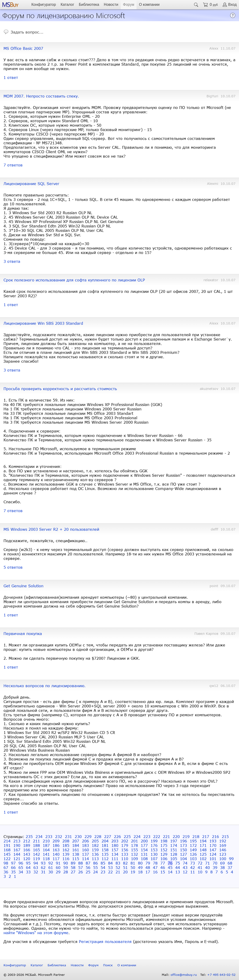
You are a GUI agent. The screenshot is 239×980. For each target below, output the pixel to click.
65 (21, 867)
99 (231, 859)
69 (222, 863)
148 (203, 850)
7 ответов (13, 165)
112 (105, 859)
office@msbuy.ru (184, 975)
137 (85, 854)
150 (183, 850)
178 (134, 845)
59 (66, 867)
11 (193, 872)
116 (66, 859)
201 (134, 841)
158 (105, 850)
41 (200, 867)
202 (125, 841)
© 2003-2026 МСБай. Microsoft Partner (34, 975)
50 (133, 867)
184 (76, 845)
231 (68, 836)
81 (133, 863)
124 (213, 854)
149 (193, 850)
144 (17, 854)
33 (28, 872)
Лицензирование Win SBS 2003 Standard (43, 323)
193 (213, 841)
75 (178, 863)
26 (81, 872)
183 (85, 845)
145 (7, 854)
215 (225, 836)
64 (28, 867)
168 (7, 850)
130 (154, 854)
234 (39, 836)
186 (56, 845)
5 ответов (13, 567)
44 (178, 867)
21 (118, 872)
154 (144, 850)
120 (27, 859)
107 (154, 859)
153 (154, 850)
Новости (111, 5)
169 (223, 845)
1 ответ (11, 77)
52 (118, 867)
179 (125, 845)
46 (163, 867)
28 (66, 872)
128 (174, 854)
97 (13, 863)
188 (36, 845)
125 (203, 854)
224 (137, 836)
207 (76, 841)
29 (58, 872)
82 (125, 863)
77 (163, 863)
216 (215, 836)
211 (36, 841)
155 (134, 850)
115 (76, 859)
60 (58, 867)
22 (110, 872)
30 (51, 872)
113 (95, 859)
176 (154, 845)
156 (125, 850)
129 (164, 854)
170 (213, 845)
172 (193, 845)
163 (56, 850)
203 (115, 841)
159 (95, 850)
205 (95, 841)
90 (66, 863)
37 (230, 867)
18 (140, 872)
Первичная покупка (23, 634)
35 (13, 872)
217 (206, 836)
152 (164, 850)
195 (193, 841)
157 (115, 850)
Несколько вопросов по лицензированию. (45, 686)
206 (85, 841)
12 (185, 872)
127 (183, 854)
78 (155, 863)
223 (147, 836)
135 (105, 854)
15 (163, 872)
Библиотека (89, 5)
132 (134, 854)
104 (183, 859)
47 (155, 867)
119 (36, 859)
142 (36, 854)
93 (43, 863)
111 (115, 859)
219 (186, 836)
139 (66, 854)
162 (66, 850)
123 (223, 854)
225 (127, 836)
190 (17, 845)
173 (183, 845)
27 (73, 872)
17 (148, 872)
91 (58, 863)
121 (17, 859)
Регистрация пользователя (105, 941)
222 (157, 836)
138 (76, 854)
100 (223, 859)
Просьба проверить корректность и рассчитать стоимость (60, 389)
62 (43, 867)
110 (125, 859)
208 (66, 841)
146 (223, 850)
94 (36, 863)
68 (230, 863)
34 (21, 872)
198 (164, 841)
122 (7, 859)
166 (27, 850)
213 (17, 841)
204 (105, 841)
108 (144, 859)
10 (200, 872)
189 (27, 845)
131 (144, 854)
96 (21, 863)
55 (95, 867)
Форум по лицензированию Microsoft (64, 15)
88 (81, 863)
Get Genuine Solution (23, 586)
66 (13, 867)
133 (125, 854)
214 (7, 841)
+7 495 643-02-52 (221, 975)
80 (140, 863)
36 (6, 872)
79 (148, 863)
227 (108, 836)
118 (46, 859)
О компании (149, 5)
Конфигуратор (44, 5)
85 (103, 863)
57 (81, 867)
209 (56, 841)
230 (78, 836)
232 (59, 836)
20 (125, 872)
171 (203, 845)
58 (73, 867)
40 (207, 867)
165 (36, 850)
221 (166, 836)
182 (95, 845)
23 (103, 872)
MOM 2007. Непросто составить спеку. (41, 96)
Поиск (108, 965)
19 (133, 872)
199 (154, 841)
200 (144, 841)
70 (215, 863)
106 (164, 859)
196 (183, 841)
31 (43, 872)
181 (105, 845)
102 (203, 859)
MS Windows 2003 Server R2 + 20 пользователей (51, 529)
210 (46, 841)
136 (95, 854)
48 (148, 867)
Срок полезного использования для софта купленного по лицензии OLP (74, 280)
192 (223, 841)
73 (193, 863)
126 (193, 854)
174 (174, 845)
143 (27, 854)
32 (36, 872)
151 (174, 850)
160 (85, 850)
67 (6, 867)
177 (144, 845)
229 (88, 836)
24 (95, 872)
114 (85, 859)
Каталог (67, 5)
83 (118, 863)
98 (6, 863)
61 (51, 867)
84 (110, 863)
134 (115, 854)
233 (49, 836)
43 (185, 867)
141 (46, 854)
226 (117, 836)
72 (200, 863)
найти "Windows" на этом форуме (36, 933)
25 (88, 872)
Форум (129, 5)
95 (28, 863)
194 (203, 841)
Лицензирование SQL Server (31, 184)
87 (88, 863)
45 (170, 867)
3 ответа (12, 261)
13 (178, 872)
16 (155, 872)
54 (103, 867)
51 (125, 867)
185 (66, 845)
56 (88, 867)
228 (98, 836)
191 (7, 845)
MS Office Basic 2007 (23, 48)
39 (215, 867)
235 (29, 836)
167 (17, 850)
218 (196, 836)
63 (36, 867)
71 (207, 863)
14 (170, 872)
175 (164, 845)
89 (73, 863)
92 (51, 863)
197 (174, 841)
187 (46, 845)
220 (176, 836)
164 (46, 850)
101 (213, 859)
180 (115, 845)
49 (140, 867)
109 (134, 859)
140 (56, 854)
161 (76, 850)
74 (185, 863)
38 (222, 867)
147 (213, 850)
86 (95, 863)
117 (56, 859)
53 (110, 867)
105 (174, 859)
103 (193, 859)
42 (193, 867)
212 (27, 841)
